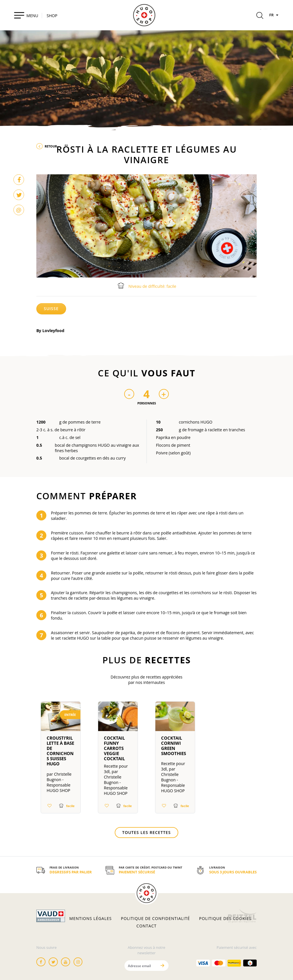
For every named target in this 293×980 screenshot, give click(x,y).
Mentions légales (90, 919)
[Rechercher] (260, 16)
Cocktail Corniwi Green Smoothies (174, 746)
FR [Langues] (274, 15)
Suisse (51, 309)
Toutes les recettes (146, 832)
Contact (146, 926)
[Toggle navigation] (26, 15)
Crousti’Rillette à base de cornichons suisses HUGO (60, 751)
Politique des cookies (225, 919)
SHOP (52, 16)
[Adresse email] (140, 966)
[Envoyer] (162, 966)
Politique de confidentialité (156, 919)
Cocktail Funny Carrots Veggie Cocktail (114, 748)
